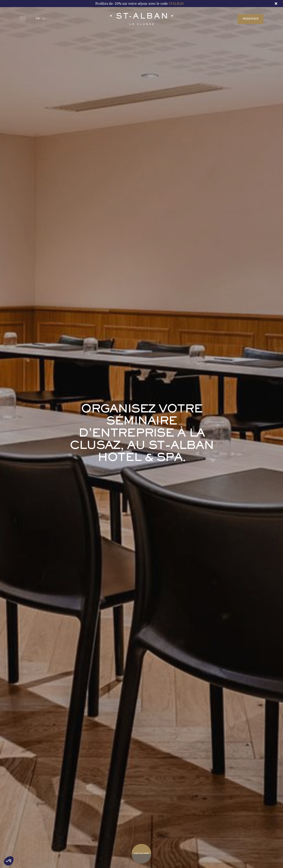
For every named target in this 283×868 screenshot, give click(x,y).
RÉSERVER (251, 19)
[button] (40, 19)
